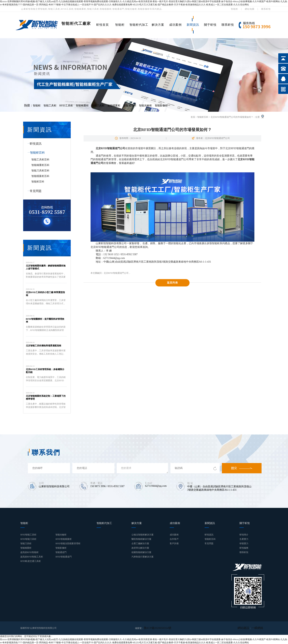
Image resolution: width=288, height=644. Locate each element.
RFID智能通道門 (63, 557)
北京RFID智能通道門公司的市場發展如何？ (232, 117)
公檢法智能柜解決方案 (143, 535)
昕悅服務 (244, 548)
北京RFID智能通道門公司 (116, 273)
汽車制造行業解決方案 (143, 557)
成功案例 (175, 25)
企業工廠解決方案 (140, 543)
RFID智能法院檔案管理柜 (68, 543)
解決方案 (158, 25)
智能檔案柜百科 (40, 176)
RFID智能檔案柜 (63, 539)
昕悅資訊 (33, 144)
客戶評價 (174, 543)
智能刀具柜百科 (40, 171)
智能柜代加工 (139, 25)
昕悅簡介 (244, 535)
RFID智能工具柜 (28, 535)
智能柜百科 (203, 117)
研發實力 (244, 543)
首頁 (193, 117)
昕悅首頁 (102, 25)
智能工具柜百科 (40, 160)
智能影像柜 (161, 106)
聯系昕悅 (266, 9)
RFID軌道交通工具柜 (31, 561)
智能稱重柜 (82, 106)
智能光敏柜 (145, 106)
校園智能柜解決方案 (141, 552)
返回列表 (172, 283)
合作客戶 (174, 539)
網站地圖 (250, 9)
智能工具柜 (50, 106)
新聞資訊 (193, 25)
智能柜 (234, 9)
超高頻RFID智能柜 (29, 552)
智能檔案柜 (114, 106)
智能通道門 (130, 106)
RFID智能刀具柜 (28, 539)
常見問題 (33, 191)
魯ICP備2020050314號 (154, 628)
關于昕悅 (210, 25)
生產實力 (244, 539)
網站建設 (248, 628)
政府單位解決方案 (140, 548)
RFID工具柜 (66, 106)
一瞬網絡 (259, 628)
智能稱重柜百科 (40, 165)
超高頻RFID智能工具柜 (32, 557)
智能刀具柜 (98, 106)
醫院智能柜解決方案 (141, 539)
